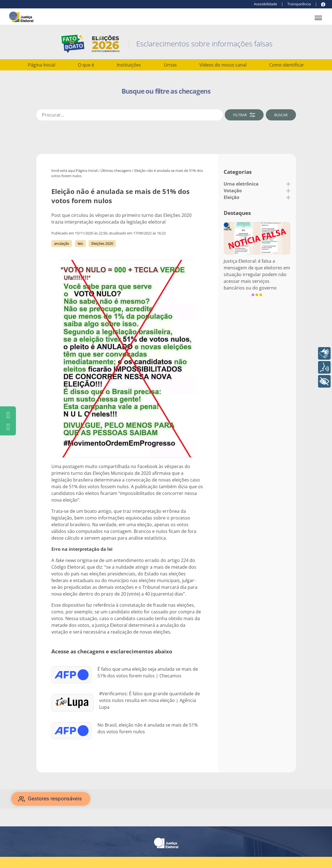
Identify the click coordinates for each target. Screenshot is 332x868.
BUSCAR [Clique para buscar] (281, 115)
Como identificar (287, 65)
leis (80, 243)
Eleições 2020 (102, 243)
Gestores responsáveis (55, 799)
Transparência (299, 4)
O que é (86, 65)
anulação (62, 243)
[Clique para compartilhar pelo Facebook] (8, 415)
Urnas (170, 65)
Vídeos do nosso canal (223, 65)
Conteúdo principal (23, 4)
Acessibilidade (265, 4)
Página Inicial (42, 65)
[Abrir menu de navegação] (318, 18)
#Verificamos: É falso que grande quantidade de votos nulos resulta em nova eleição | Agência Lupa (150, 700)
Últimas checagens (116, 170)
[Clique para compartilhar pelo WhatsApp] (8, 427)
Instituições (129, 65)
